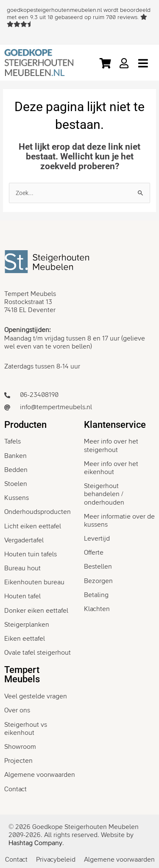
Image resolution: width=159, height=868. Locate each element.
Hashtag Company (35, 843)
